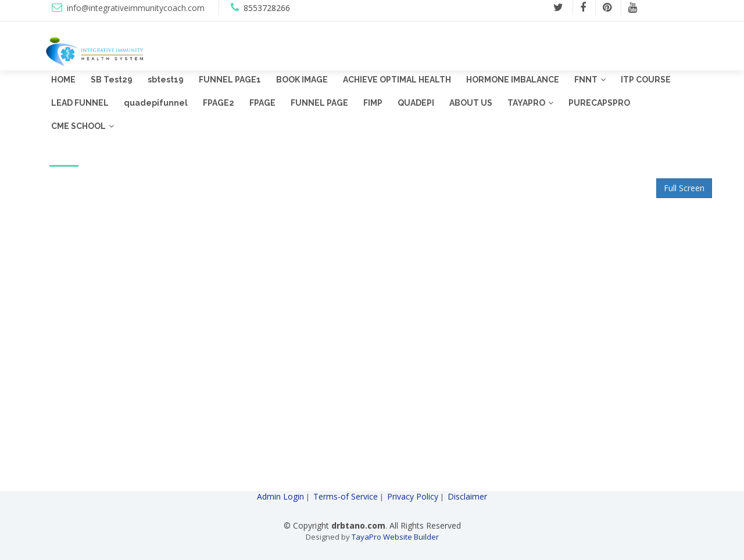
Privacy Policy (413, 496)
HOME (63, 80)
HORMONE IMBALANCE (513, 80)
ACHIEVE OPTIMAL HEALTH (397, 80)
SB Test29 (112, 80)
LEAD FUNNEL (80, 103)
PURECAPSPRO (599, 103)
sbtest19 (166, 80)
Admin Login (280, 496)
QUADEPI (416, 103)
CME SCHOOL (78, 126)
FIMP (373, 103)
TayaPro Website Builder (395, 537)
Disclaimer (467, 496)
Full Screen (684, 188)
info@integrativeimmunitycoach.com (136, 8)
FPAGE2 (219, 103)
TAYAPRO (526, 103)
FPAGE (262, 103)
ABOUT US (471, 103)
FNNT (586, 80)
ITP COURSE (646, 80)
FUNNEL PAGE (319, 103)
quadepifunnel (156, 103)
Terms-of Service (346, 496)
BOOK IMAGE (302, 80)
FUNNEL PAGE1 (230, 80)
